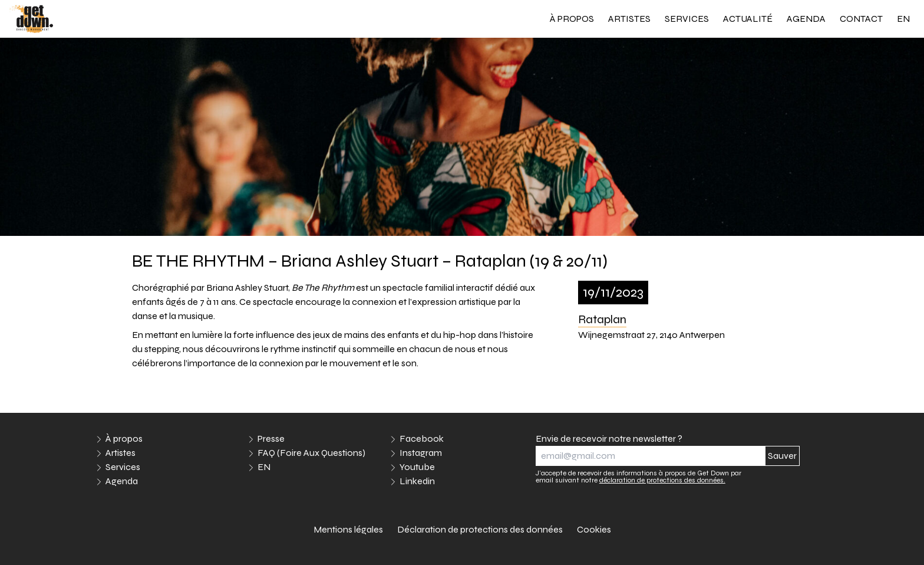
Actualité (748, 19)
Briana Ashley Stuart (247, 288)
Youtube (417, 467)
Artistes (629, 19)
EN (903, 19)
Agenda (806, 19)
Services (687, 19)
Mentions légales (348, 529)
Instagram (421, 453)
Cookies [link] (594, 529)
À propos (572, 19)
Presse (271, 438)
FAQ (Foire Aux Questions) (311, 453)
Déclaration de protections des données (480, 529)
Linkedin (417, 481)
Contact (861, 19)
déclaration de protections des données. (662, 480)
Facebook (422, 438)
